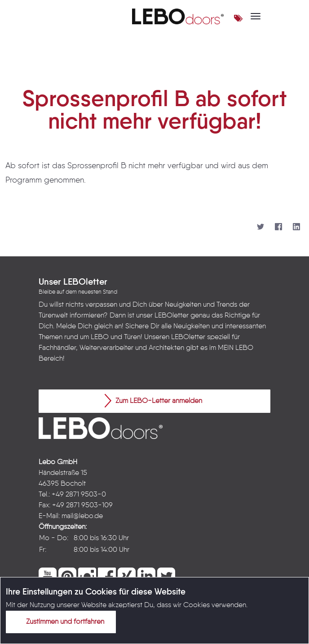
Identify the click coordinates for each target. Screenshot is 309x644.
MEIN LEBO (236, 348)
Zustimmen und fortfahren (60, 622)
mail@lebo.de (82, 516)
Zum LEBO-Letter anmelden (153, 401)
